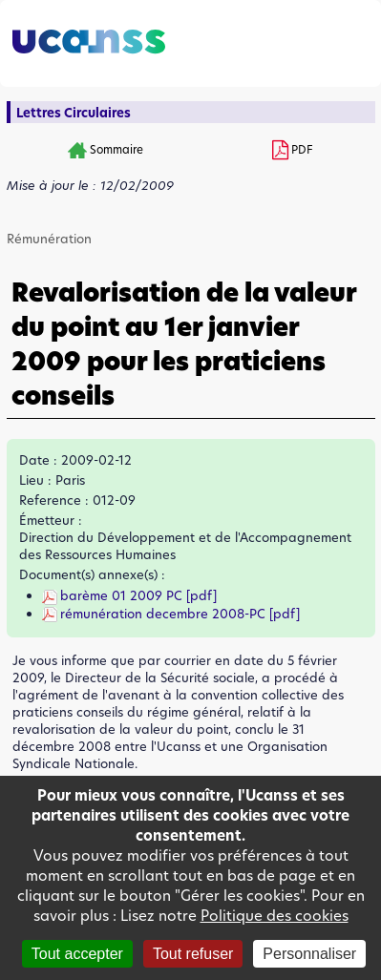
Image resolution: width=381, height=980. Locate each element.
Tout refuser (193, 954)
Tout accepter (77, 954)
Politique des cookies (275, 916)
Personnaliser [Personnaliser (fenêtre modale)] (309, 954)
